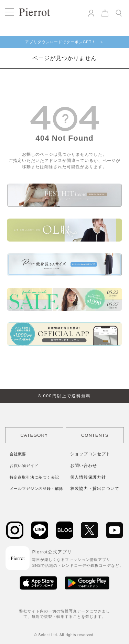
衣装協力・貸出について (95, 489)
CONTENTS (95, 435)
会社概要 (18, 454)
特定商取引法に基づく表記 (34, 477)
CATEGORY (34, 435)
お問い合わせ (84, 466)
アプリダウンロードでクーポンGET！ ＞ (65, 42)
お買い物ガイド (24, 466)
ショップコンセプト (90, 454)
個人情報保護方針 (88, 477)
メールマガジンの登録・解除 (36, 489)
